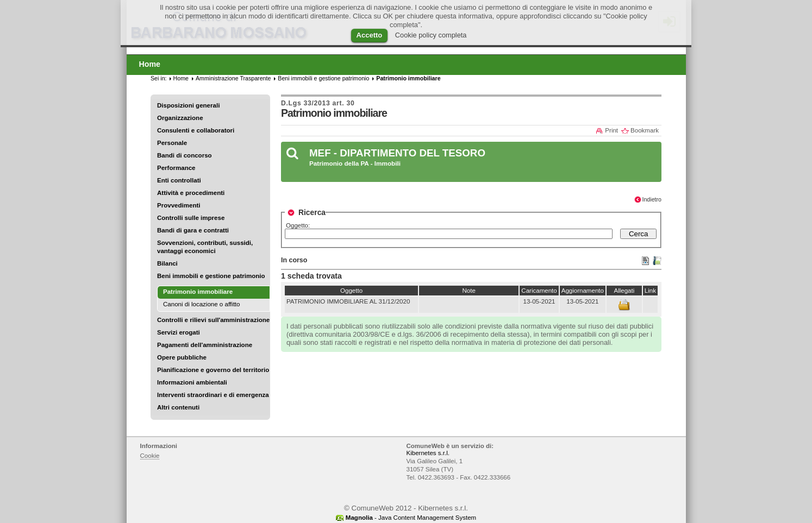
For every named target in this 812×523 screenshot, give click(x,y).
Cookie (150, 456)
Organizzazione (180, 118)
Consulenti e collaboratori (196, 130)
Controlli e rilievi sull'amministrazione (213, 320)
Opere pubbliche (182, 357)
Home (181, 78)
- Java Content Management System (411, 518)
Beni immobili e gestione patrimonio (211, 276)
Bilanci (167, 263)
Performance (176, 168)
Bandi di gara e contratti (193, 230)
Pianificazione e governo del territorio (213, 370)
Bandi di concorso (185, 155)
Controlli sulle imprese (191, 218)
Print (611, 130)
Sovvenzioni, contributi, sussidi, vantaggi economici (205, 247)
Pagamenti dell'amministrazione (205, 345)
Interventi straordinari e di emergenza (213, 395)
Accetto (370, 35)
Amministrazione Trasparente (233, 78)
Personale (172, 143)
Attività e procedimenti (191, 193)
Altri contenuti (178, 407)
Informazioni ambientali (192, 382)
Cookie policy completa (431, 35)
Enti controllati (179, 180)
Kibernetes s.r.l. (428, 453)
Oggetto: (298, 225)
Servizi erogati (179, 332)
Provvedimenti (179, 205)
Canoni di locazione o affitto (201, 304)
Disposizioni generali (188, 105)
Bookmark (645, 130)
